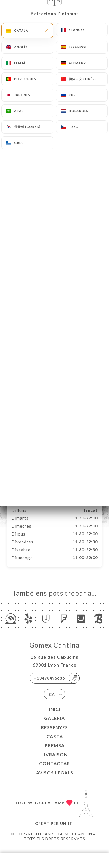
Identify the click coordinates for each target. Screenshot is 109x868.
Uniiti (67, 829)
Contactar (54, 769)
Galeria (54, 724)
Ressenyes (54, 733)
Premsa (55, 751)
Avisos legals (55, 778)
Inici (55, 715)
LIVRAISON (54, 760)
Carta (55, 742)
